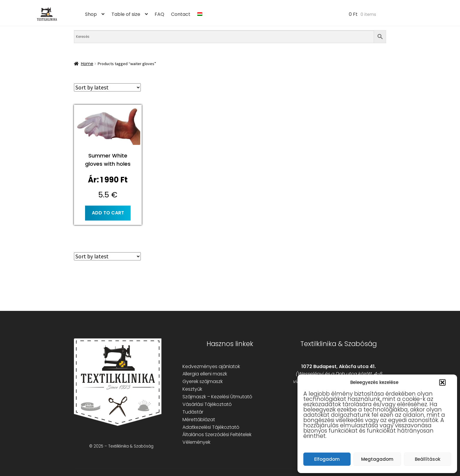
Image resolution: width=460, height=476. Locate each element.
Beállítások (428, 459)
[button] (442, 382)
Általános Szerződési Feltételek (217, 435)
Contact (181, 14)
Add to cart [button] (108, 213)
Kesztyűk (192, 389)
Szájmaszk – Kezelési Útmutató (217, 397)
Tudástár (193, 412)
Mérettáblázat (199, 420)
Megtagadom (377, 459)
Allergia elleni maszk (205, 374)
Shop (91, 14)
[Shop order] (107, 87)
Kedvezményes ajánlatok (211, 366)
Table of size (126, 14)
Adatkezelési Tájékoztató (211, 427)
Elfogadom (327, 459)
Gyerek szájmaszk (203, 381)
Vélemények (196, 442)
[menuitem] (200, 14)
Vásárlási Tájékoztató (207, 404)
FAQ (159, 14)
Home (87, 64)
